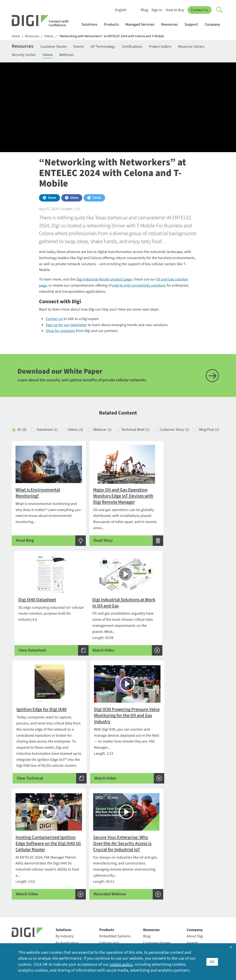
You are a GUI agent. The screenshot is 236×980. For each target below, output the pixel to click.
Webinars (68, 55)
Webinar (104, 433)
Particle (61, 920)
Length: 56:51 (118, 755)
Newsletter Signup (30, 894)
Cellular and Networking (109, 855)
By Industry (65, 845)
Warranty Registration (116, 921)
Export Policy (197, 872)
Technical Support (114, 876)
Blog (144, 10)
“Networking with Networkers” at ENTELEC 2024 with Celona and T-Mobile (113, 36)
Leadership (196, 886)
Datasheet (48, 433)
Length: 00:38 (46, 630)
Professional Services (116, 864)
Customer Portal (112, 882)
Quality (192, 919)
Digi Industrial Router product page (104, 280)
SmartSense (65, 927)
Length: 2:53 (46, 755)
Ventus (61, 933)
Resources (171, 24)
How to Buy (175, 10)
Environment (197, 865)
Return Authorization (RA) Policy (116, 892)
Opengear (63, 913)
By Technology (67, 859)
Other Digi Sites (199, 906)
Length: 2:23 (190, 630)
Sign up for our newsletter (66, 326)
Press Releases (198, 912)
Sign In (157, 10)
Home (16, 36)
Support (193, 24)
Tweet (97, 198)
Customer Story (178, 433)
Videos (50, 36)
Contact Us (200, 10)
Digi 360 (62, 876)
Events (80, 47)
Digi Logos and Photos (161, 859)
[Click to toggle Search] (220, 10)
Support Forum (111, 901)
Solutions (91, 24)
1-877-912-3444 (24, 861)
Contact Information (29, 855)
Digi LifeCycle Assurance (66, 886)
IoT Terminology (106, 47)
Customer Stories (54, 47)
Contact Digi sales (26, 874)
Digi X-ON (63, 895)
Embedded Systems (115, 845)
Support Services (113, 915)
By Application (67, 852)
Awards (193, 852)
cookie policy (121, 965)
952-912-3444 (22, 868)
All (22, 433)
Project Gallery (165, 47)
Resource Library (197, 47)
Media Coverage (199, 899)
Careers (193, 859)
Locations (194, 892)
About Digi (195, 845)
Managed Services (142, 24)
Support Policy (111, 908)
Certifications (136, 47)
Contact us (54, 319)
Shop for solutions (60, 332)
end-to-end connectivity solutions (139, 286)
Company (214, 24)
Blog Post (27, 441)
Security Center (24, 55)
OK (212, 962)
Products (113, 24)
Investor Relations (201, 879)
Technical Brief (138, 433)
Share (52, 198)
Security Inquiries (25, 881)
